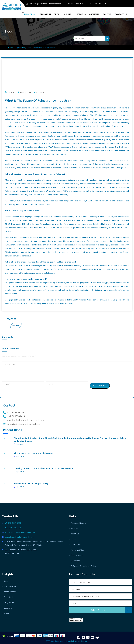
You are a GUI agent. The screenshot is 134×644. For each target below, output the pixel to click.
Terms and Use (77, 549)
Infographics (9, 602)
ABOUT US (94, 13)
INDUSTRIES (29, 13)
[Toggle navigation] (23, 11)
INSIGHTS (67, 13)
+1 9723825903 (75, 4)
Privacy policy (77, 555)
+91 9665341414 (98, 4)
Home (11, 47)
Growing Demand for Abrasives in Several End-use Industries (44, 468)
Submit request (112, 609)
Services (74, 528)
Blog (24, 47)
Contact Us (76, 544)
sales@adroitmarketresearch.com (19, 536)
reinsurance (33, 107)
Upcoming (8, 607)
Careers (74, 538)
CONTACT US (121, 13)
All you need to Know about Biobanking (33, 453)
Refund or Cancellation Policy (83, 565)
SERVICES (81, 13)
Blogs (6, 580)
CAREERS (107, 13)
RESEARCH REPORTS (49, 13)
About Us (75, 533)
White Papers (10, 591)
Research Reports (79, 522)
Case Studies (9, 596)
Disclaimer (75, 560)
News (6, 612)
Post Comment (100, 385)
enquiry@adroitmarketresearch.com (20, 532)
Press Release (10, 585)
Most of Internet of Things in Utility (31, 483)
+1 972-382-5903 (13, 522)
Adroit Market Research (79, 640)
